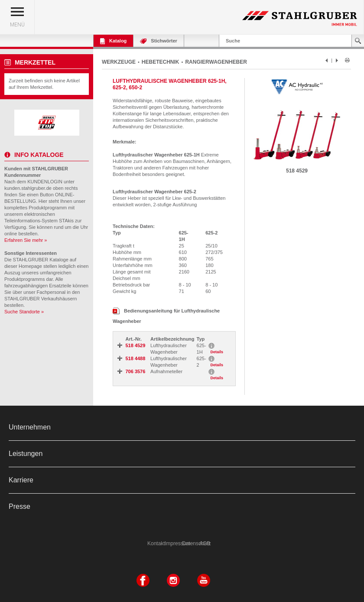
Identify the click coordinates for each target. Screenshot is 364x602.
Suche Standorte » (24, 312)
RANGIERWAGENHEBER (216, 62)
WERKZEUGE (119, 62)
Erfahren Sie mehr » (26, 240)
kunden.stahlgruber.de (28, 188)
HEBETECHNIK (161, 62)
